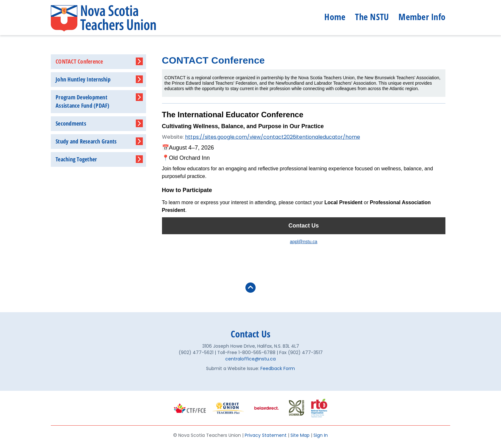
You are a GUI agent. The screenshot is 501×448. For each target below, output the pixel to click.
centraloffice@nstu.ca (250, 359)
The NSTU (372, 17)
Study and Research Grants (86, 141)
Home (335, 17)
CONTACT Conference (79, 61)
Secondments (71, 123)
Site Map (300, 435)
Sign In (321, 435)
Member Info (422, 17)
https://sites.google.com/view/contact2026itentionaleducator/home (273, 137)
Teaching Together (76, 159)
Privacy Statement (266, 435)
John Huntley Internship (83, 79)
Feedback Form (278, 368)
